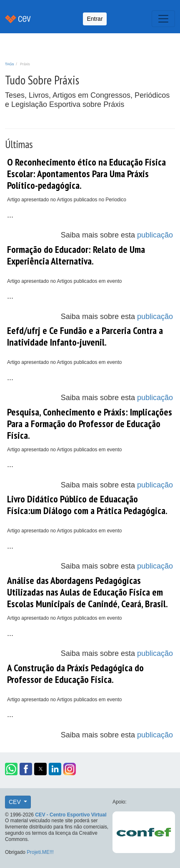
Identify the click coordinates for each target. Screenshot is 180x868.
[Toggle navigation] (163, 19)
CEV (16, 802)
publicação (155, 235)
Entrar (95, 19)
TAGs (9, 64)
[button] (11, 769)
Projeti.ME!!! (40, 852)
